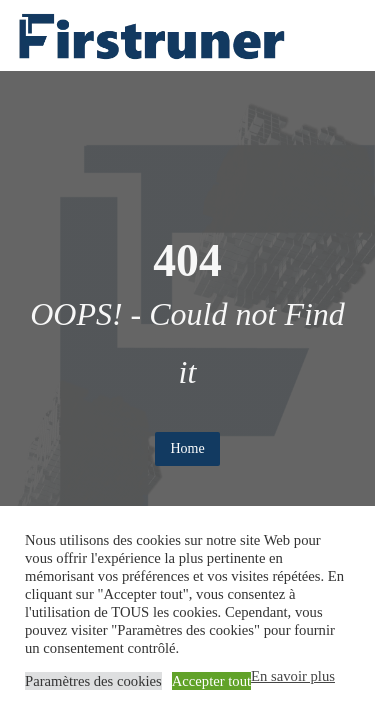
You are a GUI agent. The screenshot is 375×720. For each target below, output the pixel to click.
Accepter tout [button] (211, 681)
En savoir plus (293, 676)
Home (187, 448)
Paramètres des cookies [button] (93, 681)
